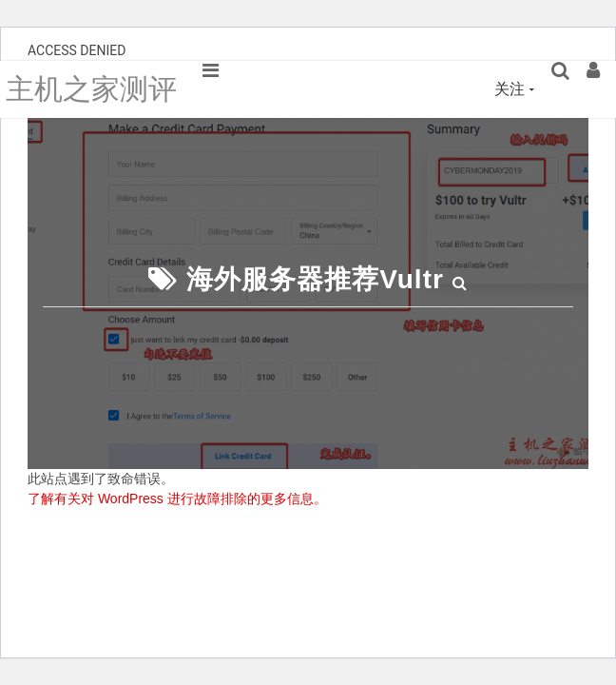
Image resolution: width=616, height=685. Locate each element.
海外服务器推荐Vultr (315, 279)
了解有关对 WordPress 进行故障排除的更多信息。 (177, 499)
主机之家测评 (91, 89)
